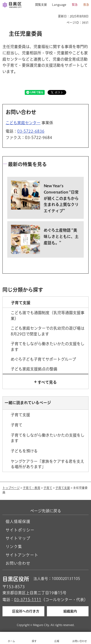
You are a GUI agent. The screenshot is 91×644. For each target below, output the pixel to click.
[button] (39, 5)
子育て (48, 488)
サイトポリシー (20, 530)
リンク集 (14, 546)
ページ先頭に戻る (46, 511)
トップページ (11, 488)
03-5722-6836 (31, 131)
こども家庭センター (23, 123)
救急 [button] (86, 5)
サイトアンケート (22, 555)
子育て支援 (63, 488)
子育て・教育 (32, 488)
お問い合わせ (18, 563)
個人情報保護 (18, 522)
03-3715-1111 (28, 600)
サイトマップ (18, 538)
